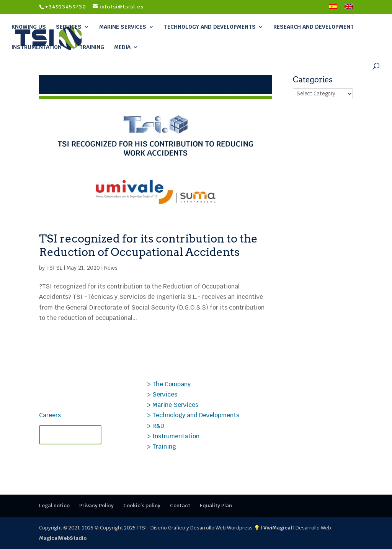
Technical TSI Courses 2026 (301, 383)
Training (92, 47)
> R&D (156, 426)
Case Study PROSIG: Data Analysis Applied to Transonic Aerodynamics (297, 411)
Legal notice (54, 506)
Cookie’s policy (142, 506)
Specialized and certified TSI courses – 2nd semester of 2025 (302, 447)
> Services (162, 394)
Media (122, 47)
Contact (180, 506)
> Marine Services (173, 405)
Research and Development (314, 27)
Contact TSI (70, 435)
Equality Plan (216, 506)
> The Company (169, 384)
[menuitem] (333, 9)
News (111, 268)
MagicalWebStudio (63, 538)
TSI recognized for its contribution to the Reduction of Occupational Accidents (148, 245)
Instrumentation (37, 47)
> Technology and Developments (193, 415)
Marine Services (123, 27)
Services (69, 27)
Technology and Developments (210, 27)
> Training (162, 447)
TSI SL (54, 268)
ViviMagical (278, 528)
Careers (50, 415)
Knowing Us (29, 27)
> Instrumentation (173, 436)
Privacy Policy (96, 506)
